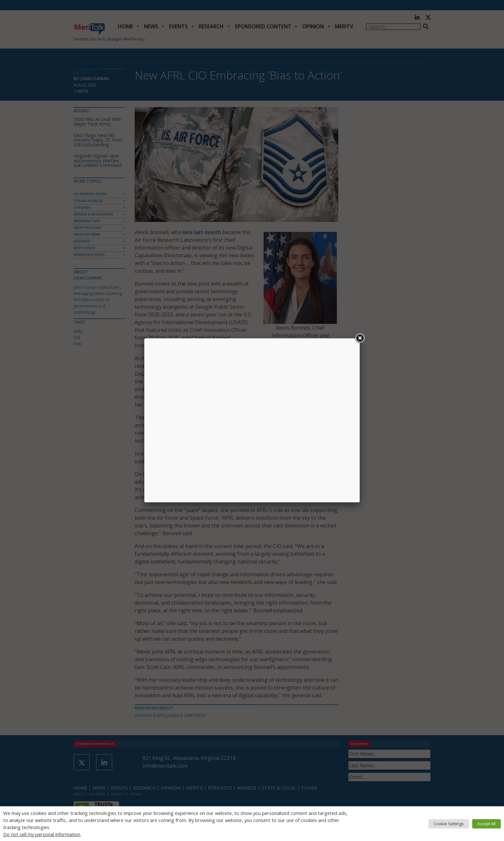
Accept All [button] (486, 824)
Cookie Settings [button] (449, 824)
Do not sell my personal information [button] (42, 834)
